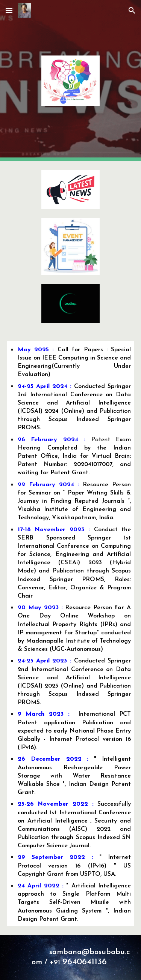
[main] (71, 634)
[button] (9, 10)
